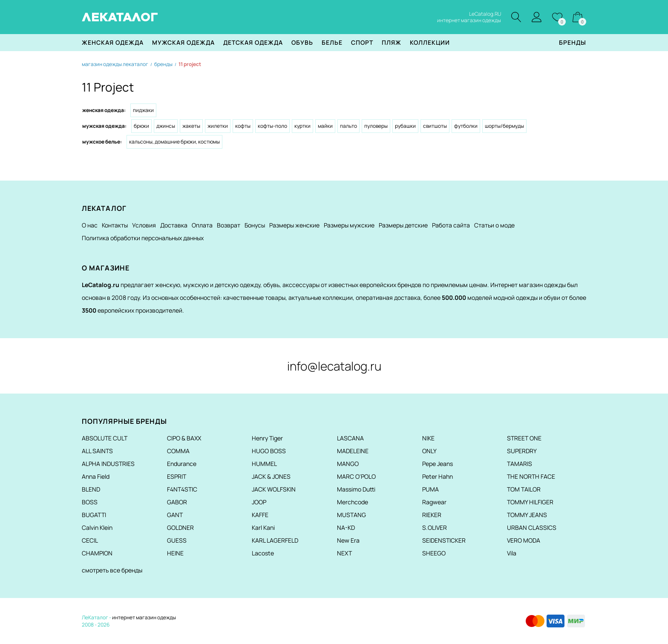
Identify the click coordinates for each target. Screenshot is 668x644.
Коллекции (430, 42)
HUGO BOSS (269, 451)
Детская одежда (253, 42)
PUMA (430, 489)
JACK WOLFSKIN (274, 489)
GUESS (177, 540)
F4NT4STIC (182, 489)
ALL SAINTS (97, 451)
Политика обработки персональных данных (143, 238)
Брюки (141, 126)
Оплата (202, 225)
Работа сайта (451, 225)
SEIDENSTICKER (444, 540)
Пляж (392, 42)
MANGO (348, 464)
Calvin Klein (97, 528)
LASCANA (350, 438)
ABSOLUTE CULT (105, 438)
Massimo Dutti (356, 489)
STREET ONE (524, 438)
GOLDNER (180, 528)
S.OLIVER (435, 528)
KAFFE (260, 515)
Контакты (115, 225)
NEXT (344, 553)
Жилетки (218, 126)
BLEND (91, 489)
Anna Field (96, 476)
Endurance (182, 464)
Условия (144, 225)
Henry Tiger (267, 438)
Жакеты (191, 126)
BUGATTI (94, 515)
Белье (332, 42)
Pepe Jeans (438, 464)
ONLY (429, 451)
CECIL (90, 540)
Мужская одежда (183, 42)
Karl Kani (263, 528)
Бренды (573, 42)
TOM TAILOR (524, 489)
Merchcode (353, 502)
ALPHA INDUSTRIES (108, 464)
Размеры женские (294, 225)
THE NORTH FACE (531, 476)
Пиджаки (143, 110)
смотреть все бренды (112, 570)
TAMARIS (520, 464)
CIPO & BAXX (184, 438)
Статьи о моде (494, 225)
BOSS (90, 502)
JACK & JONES (271, 476)
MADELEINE (353, 451)
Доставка (174, 225)
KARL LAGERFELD (275, 540)
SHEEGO (434, 553)
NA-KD (346, 528)
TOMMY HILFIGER (530, 502)
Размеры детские (403, 225)
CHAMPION (97, 553)
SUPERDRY (522, 451)
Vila (512, 553)
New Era (348, 540)
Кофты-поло (272, 126)
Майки (325, 126)
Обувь (302, 42)
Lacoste (263, 553)
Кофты (243, 126)
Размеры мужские (349, 225)
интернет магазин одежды (144, 617)
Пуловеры (376, 126)
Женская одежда (113, 42)
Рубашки (405, 126)
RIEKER (432, 515)
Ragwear (434, 502)
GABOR (177, 502)
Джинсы (166, 126)
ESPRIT (177, 476)
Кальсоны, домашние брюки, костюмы (174, 142)
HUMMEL (264, 464)
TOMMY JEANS (527, 515)
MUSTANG (351, 515)
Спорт (362, 42)
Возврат (229, 225)
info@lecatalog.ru (334, 366)
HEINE (175, 553)
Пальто (348, 126)
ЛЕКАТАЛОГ (120, 17)
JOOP (259, 502)
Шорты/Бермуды (504, 126)
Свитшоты (435, 126)
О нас (90, 225)
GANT (175, 515)
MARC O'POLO (356, 476)
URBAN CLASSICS (532, 528)
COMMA (178, 451)
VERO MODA (524, 540)
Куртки (302, 126)
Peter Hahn (438, 476)
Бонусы (255, 225)
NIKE (428, 438)
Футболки (466, 126)
